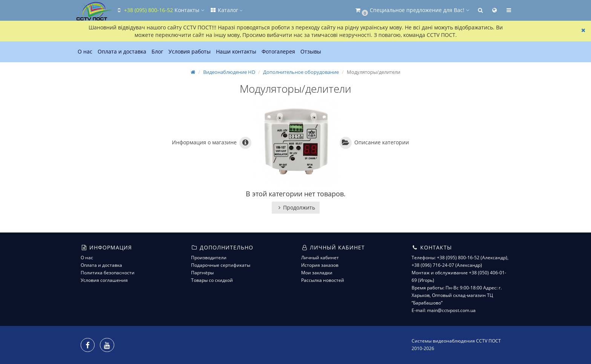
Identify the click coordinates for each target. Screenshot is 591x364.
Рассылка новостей (323, 280)
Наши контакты (236, 51)
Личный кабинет (320, 258)
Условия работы (190, 51)
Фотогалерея (278, 51)
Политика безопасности (108, 273)
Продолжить (296, 207)
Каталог (226, 10)
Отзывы (311, 51)
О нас (85, 51)
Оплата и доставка (122, 51)
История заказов (320, 265)
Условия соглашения (104, 280)
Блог (157, 51)
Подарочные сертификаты (221, 265)
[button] (412, 10)
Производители (209, 258)
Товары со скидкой (212, 280)
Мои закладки (317, 273)
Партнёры (202, 273)
